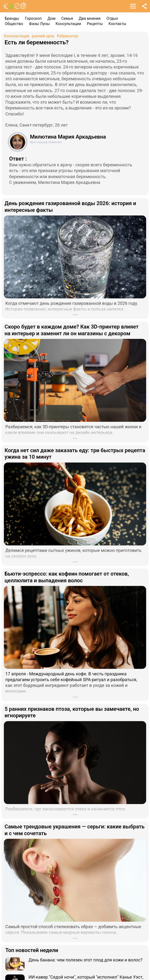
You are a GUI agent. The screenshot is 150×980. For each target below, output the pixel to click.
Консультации (68, 24)
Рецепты (95, 24)
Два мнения (90, 18)
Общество (14, 24)
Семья (67, 18)
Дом (52, 18)
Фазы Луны (39, 24)
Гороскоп (33, 18)
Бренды (12, 18)
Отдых (112, 18)
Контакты (117, 24)
